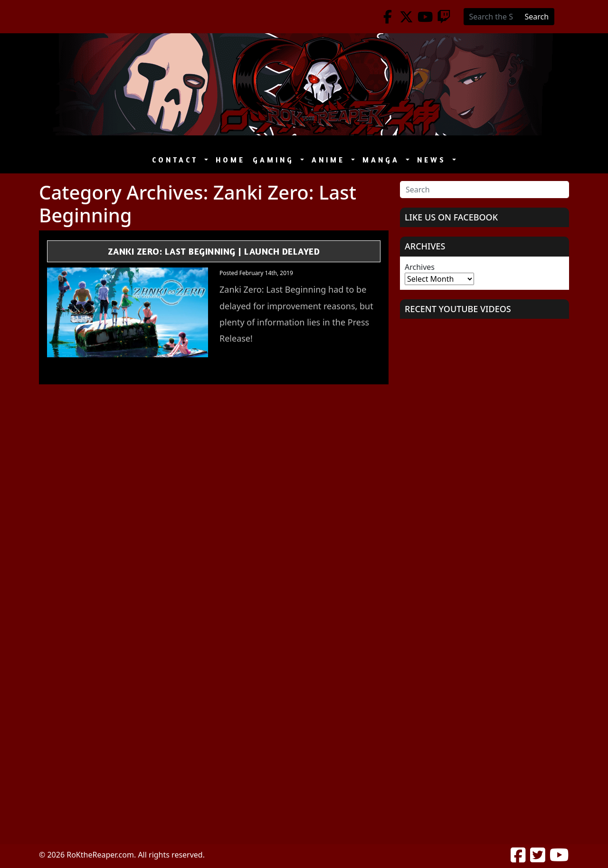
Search (537, 17)
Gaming (275, 160)
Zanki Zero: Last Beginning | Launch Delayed (214, 251)
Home (230, 160)
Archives (420, 267)
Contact (177, 160)
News (434, 160)
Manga (383, 160)
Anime (330, 160)
